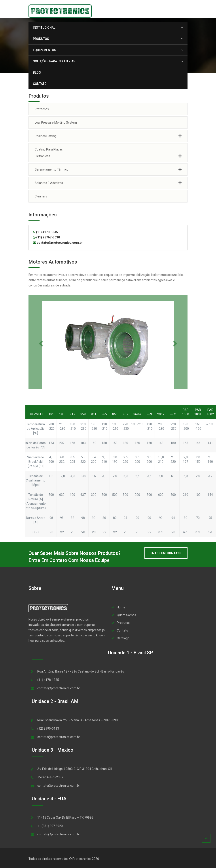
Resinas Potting (46, 136)
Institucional (46, 28)
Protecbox (42, 109)
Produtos (43, 39)
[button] (40, 342)
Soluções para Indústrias (56, 61)
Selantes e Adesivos (49, 183)
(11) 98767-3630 (46, 237)
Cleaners (41, 196)
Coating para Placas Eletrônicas (49, 153)
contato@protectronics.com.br (58, 243)
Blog (37, 72)
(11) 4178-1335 (45, 232)
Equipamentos (47, 50)
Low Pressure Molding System (56, 123)
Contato (40, 84)
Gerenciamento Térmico (52, 169)
